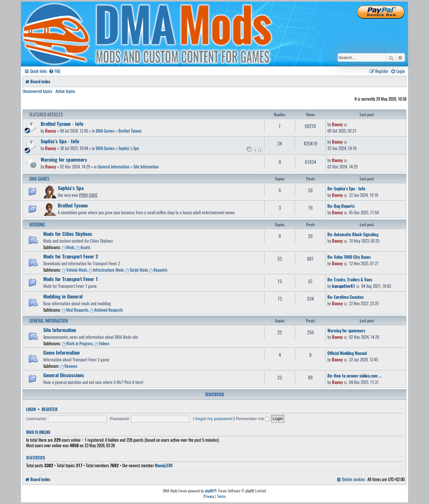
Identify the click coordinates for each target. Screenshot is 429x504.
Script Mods (137, 270)
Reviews (69, 366)
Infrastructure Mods (106, 270)
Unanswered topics (37, 91)
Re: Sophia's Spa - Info (346, 188)
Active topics (65, 91)
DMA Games (105, 131)
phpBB (209, 491)
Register (50, 409)
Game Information (61, 352)
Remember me (253, 419)
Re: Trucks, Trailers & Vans (350, 279)
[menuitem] (55, 71)
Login (31, 409)
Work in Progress (77, 343)
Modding (37, 224)
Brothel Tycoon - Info (62, 124)
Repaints (159, 270)
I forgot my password (213, 419)
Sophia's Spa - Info (60, 141)
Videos (102, 343)
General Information (114, 166)
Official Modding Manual (347, 353)
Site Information (146, 166)
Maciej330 (164, 465)
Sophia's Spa (129, 148)
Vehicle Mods (75, 270)
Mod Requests (75, 310)
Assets (83, 247)
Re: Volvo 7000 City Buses (349, 257)
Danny (51, 131)
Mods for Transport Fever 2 (71, 256)
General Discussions (64, 375)
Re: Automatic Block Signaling (353, 234)
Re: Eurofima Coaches (345, 297)
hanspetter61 (344, 286)
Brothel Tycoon (130, 131)
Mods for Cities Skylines (68, 234)
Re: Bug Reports (341, 206)
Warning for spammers (64, 159)
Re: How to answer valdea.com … (354, 376)
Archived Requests (106, 310)
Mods (68, 247)
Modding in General (63, 296)
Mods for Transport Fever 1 (71, 279)
